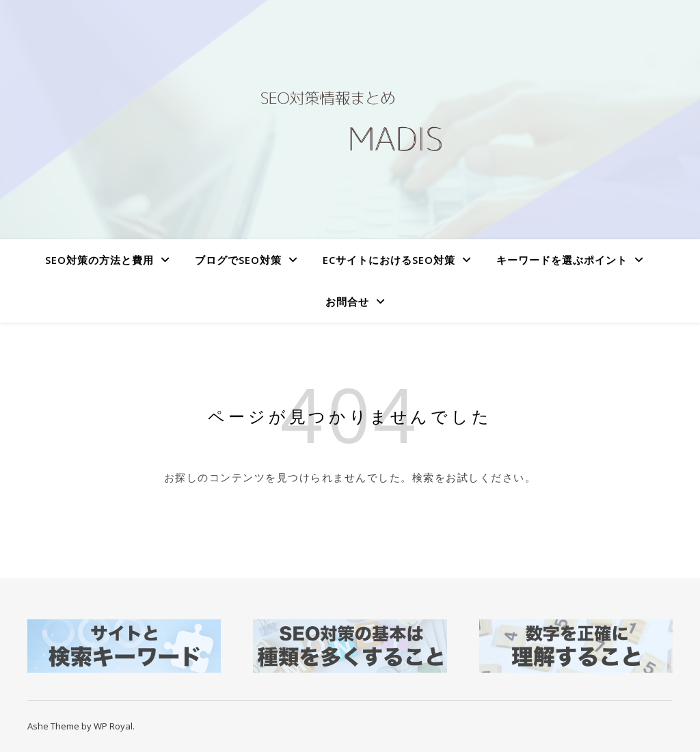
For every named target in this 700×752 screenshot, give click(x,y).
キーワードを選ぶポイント (562, 260)
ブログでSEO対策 (238, 260)
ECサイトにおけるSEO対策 (389, 260)
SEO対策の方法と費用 (99, 260)
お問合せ (347, 301)
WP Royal (113, 726)
